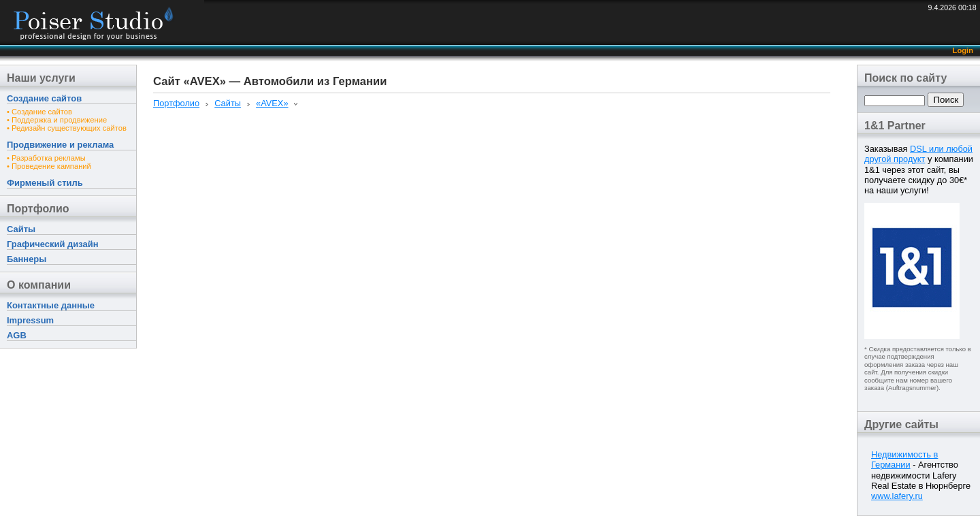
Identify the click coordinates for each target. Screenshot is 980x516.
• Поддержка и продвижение (57, 120)
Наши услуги (41, 78)
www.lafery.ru (897, 496)
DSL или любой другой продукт (918, 154)
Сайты (21, 229)
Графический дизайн (52, 244)
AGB (17, 335)
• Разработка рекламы (46, 158)
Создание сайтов (44, 98)
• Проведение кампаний (49, 166)
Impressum (30, 320)
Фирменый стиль (45, 183)
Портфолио (38, 209)
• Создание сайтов (39, 112)
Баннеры (27, 259)
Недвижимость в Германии (904, 459)
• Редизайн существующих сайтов (67, 128)
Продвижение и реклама (60, 145)
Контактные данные (51, 305)
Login (963, 50)
